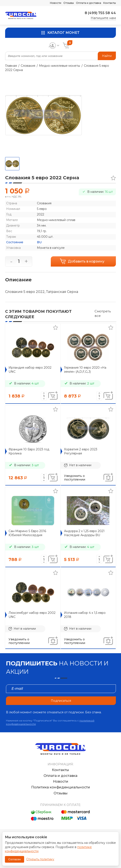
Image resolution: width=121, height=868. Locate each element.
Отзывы (69, 3)
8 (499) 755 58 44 (100, 13)
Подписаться (61, 701)
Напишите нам (103, 18)
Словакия (28, 66)
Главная (11, 66)
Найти (107, 56)
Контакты (110, 3)
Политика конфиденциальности (61, 787)
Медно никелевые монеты (60, 66)
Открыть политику (40, 859)
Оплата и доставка (89, 3)
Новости (56, 3)
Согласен (15, 859)
